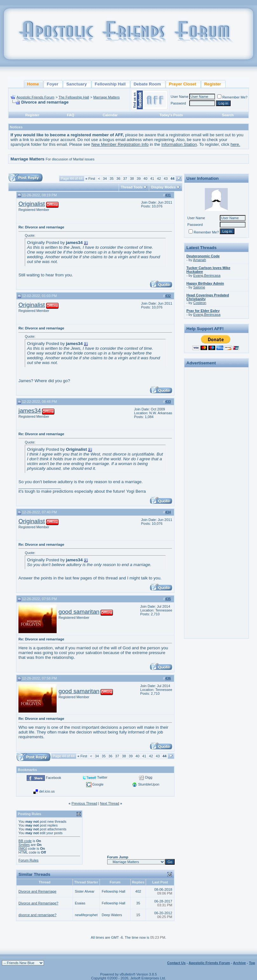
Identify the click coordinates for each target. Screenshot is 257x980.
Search (228, 115)
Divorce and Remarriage (37, 891)
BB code (25, 841)
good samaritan (79, 612)
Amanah (200, 260)
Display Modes (163, 187)
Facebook (53, 778)
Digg (149, 777)
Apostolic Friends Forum (35, 97)
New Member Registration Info (120, 144)
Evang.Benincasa (207, 275)
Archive (240, 963)
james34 (30, 411)
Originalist (32, 204)
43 (166, 179)
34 (105, 179)
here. (235, 144)
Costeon (200, 303)
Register (32, 115)
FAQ (71, 115)
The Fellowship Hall (74, 97)
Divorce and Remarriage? (38, 903)
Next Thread (109, 803)
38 (132, 179)
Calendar (110, 115)
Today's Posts (171, 115)
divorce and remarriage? (37, 915)
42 (159, 179)
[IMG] (23, 848)
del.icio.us (47, 791)
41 (152, 179)
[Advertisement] (216, 465)
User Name (179, 97)
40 (145, 179)
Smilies (24, 845)
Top (252, 963)
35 (112, 179)
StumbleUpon (149, 784)
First (90, 179)
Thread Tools (132, 187)
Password (178, 103)
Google (98, 784)
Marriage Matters (106, 97)
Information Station (179, 144)
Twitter (102, 777)
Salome (199, 287)
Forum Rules (28, 860)
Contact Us (177, 963)
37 (125, 179)
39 (139, 179)
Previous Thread (84, 803)
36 (118, 179)
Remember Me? (232, 97)
